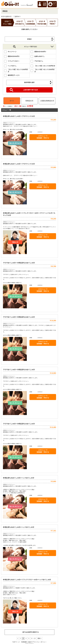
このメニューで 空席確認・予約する (43, 137)
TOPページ (16, 642)
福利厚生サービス (14, 75)
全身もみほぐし (40, 56)
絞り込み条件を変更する (31, 632)
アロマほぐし (39, 61)
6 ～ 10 (33, 638)
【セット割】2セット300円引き (45, 66)
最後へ (40, 638)
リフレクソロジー (14, 61)
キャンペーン (12, 52)
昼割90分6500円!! (14, 56)
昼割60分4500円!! (40, 52)
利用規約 (24, 642)
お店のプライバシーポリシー (37, 642)
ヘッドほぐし (12, 66)
